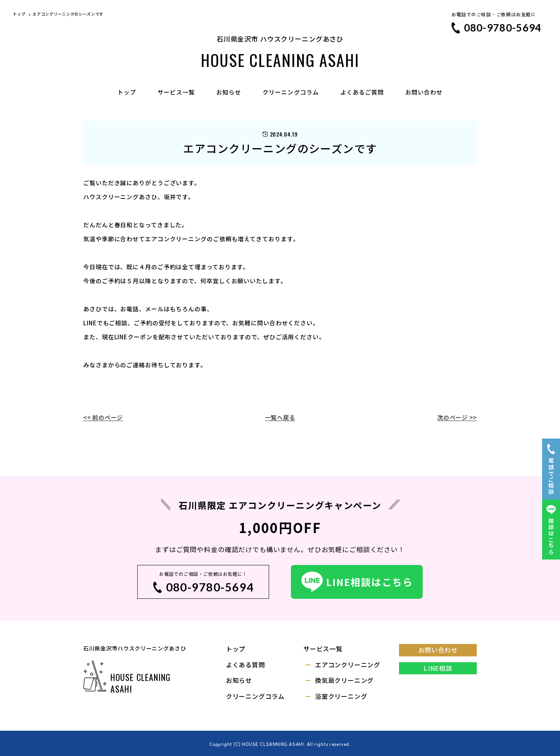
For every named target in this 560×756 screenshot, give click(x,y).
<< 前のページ (103, 417)
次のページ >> (457, 417)
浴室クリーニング (341, 696)
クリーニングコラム (290, 92)
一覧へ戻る (280, 417)
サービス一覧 (176, 92)
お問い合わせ (424, 92)
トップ (127, 92)
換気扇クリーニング (344, 680)
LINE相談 (438, 668)
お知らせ (229, 92)
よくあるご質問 (362, 92)
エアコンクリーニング (348, 665)
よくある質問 (246, 665)
